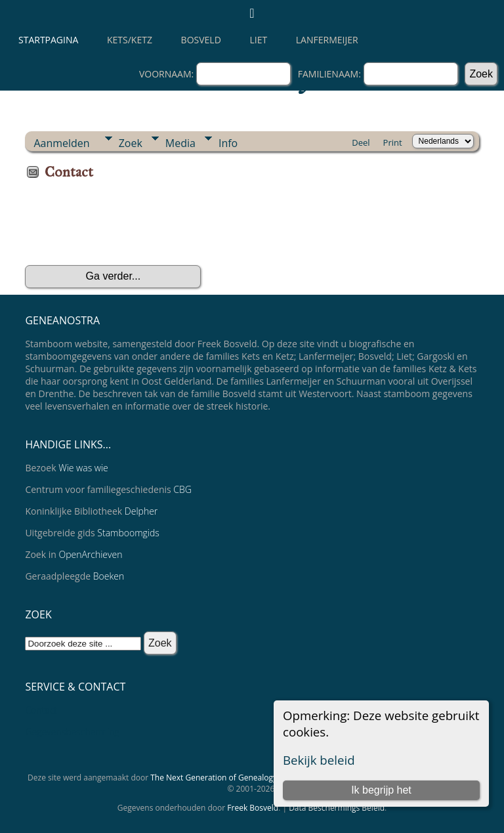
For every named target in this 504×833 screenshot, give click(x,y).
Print (393, 142)
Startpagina (48, 40)
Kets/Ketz (130, 40)
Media (180, 143)
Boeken (109, 576)
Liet (258, 40)
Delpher (141, 511)
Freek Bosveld (253, 808)
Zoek (131, 143)
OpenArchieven (90, 554)
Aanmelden (61, 143)
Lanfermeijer (327, 40)
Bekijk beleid (319, 760)
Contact (41, 710)
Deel (361, 142)
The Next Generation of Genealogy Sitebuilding (236, 778)
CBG (182, 489)
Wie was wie (83, 468)
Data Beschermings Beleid (337, 808)
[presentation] (125, 227)
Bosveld (201, 40)
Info (228, 143)
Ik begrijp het (381, 790)
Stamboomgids (128, 533)
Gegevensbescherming (72, 732)
